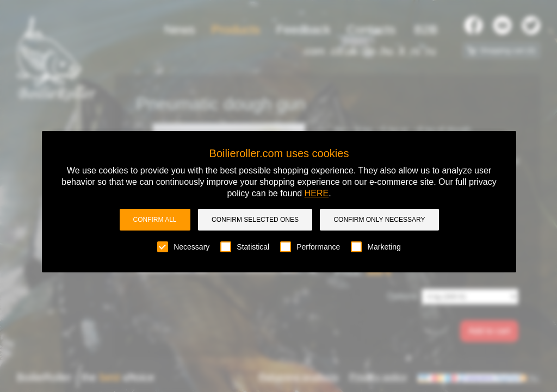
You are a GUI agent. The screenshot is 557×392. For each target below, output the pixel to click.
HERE (317, 193)
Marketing (376, 247)
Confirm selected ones (255, 220)
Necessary (183, 247)
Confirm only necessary (379, 220)
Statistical (245, 247)
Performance (310, 247)
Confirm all (155, 220)
